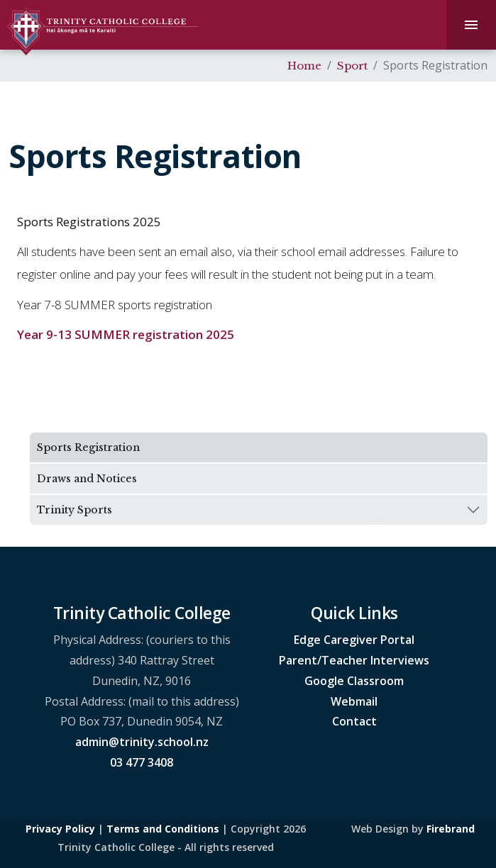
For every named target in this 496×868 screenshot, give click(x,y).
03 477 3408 (142, 762)
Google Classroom (354, 681)
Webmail (354, 701)
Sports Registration (88, 447)
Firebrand (451, 829)
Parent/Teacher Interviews (354, 660)
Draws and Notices (87, 479)
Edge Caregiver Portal (354, 640)
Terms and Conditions (163, 829)
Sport (352, 66)
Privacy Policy (60, 829)
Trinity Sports (75, 510)
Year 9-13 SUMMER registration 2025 (126, 334)
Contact (354, 721)
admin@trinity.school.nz (142, 742)
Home (304, 66)
